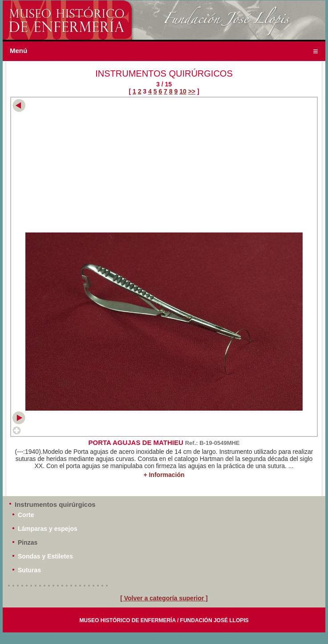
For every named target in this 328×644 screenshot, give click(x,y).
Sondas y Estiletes (45, 556)
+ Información (164, 475)
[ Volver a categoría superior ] (164, 598)
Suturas (29, 570)
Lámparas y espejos (48, 529)
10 (183, 91)
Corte (26, 515)
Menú (18, 51)
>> (192, 91)
